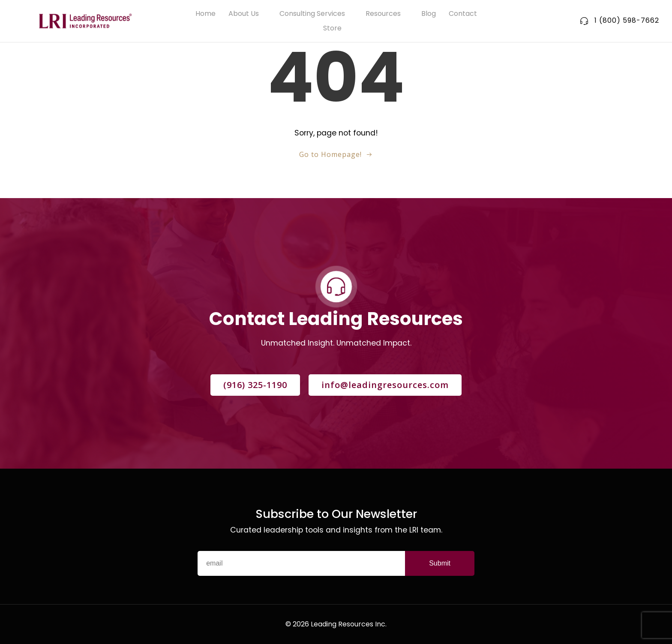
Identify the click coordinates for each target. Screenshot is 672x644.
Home (205, 14)
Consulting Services (316, 14)
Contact (463, 14)
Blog (429, 14)
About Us (247, 14)
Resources (387, 14)
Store (336, 28)
